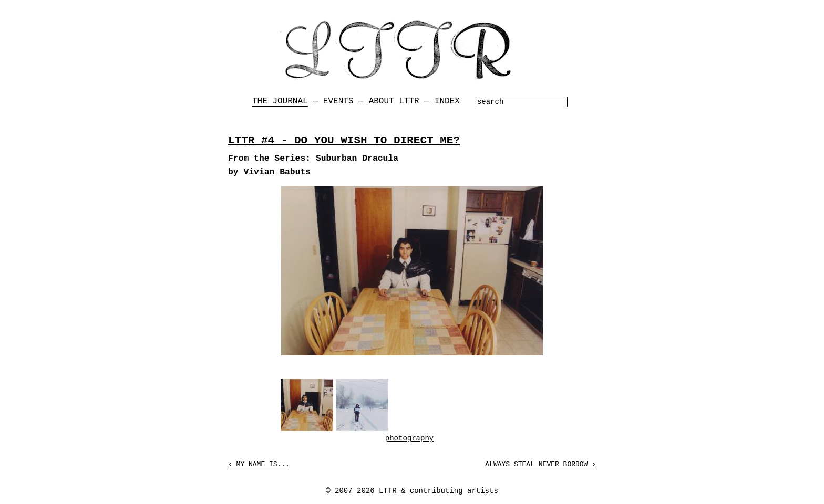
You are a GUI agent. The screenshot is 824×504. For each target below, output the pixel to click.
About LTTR (394, 101)
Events (338, 101)
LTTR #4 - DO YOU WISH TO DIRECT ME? (344, 140)
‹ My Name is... (259, 464)
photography (409, 438)
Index (447, 101)
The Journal (280, 101)
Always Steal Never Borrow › (540, 464)
